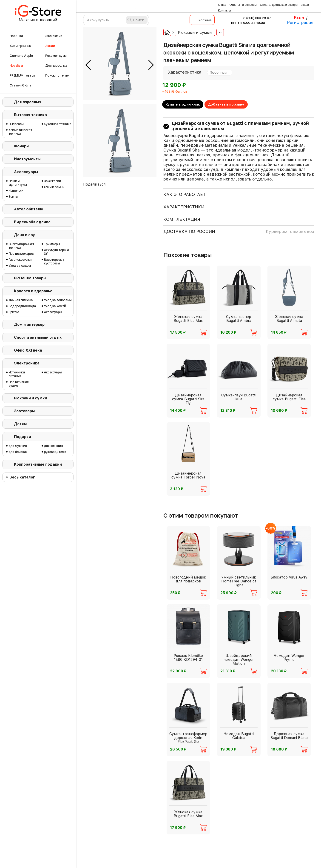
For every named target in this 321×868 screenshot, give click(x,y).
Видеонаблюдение (32, 222)
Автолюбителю (29, 209)
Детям (20, 424)
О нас (222, 5)
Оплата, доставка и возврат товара (285, 5)
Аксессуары (26, 172)
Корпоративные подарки (38, 464)
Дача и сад (25, 235)
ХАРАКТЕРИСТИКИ (184, 207)
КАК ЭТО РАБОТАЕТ (185, 194)
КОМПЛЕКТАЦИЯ (182, 219)
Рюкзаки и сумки (31, 398)
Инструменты (27, 159)
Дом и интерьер (29, 325)
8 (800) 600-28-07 (254, 18)
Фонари (21, 146)
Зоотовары (24, 411)
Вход (299, 18)
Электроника (27, 363)
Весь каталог (22, 477)
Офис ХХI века (28, 350)
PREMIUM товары (30, 278)
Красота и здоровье (33, 291)
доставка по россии (239, 232)
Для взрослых (28, 102)
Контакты (224, 10)
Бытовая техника (30, 115)
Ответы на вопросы (243, 5)
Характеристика (185, 72)
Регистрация (300, 22)
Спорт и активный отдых (38, 337)
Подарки (23, 437)
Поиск (138, 20)
